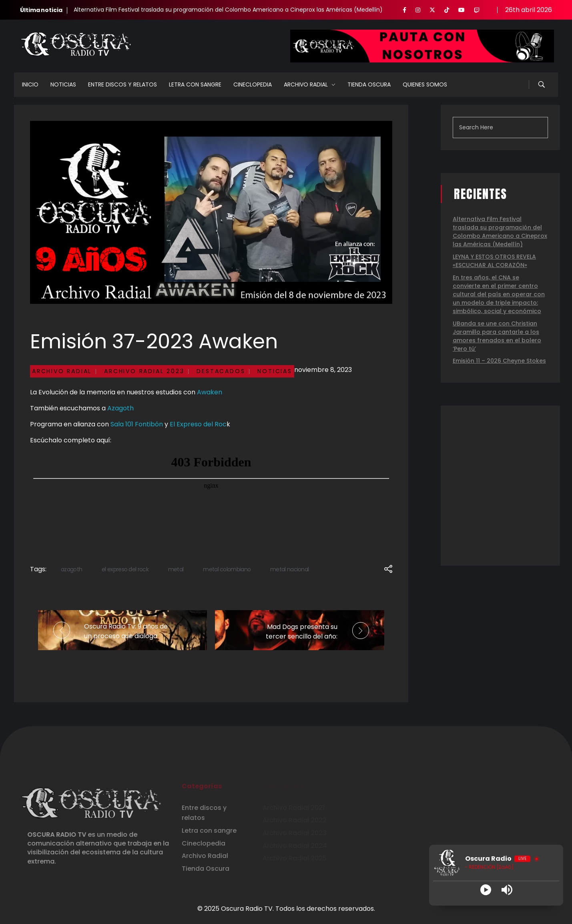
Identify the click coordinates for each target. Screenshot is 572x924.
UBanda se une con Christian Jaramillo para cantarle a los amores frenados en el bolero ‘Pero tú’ (497, 336)
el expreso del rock (125, 569)
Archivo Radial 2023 (144, 371)
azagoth (71, 569)
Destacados (221, 371)
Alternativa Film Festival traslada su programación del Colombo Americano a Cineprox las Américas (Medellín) (228, 10)
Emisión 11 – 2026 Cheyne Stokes (499, 361)
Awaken (210, 392)
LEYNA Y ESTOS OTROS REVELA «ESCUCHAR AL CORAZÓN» (494, 261)
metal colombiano (227, 569)
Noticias (275, 371)
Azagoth (120, 408)
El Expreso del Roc (198, 424)
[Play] (486, 890)
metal (176, 569)
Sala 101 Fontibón (137, 424)
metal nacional (289, 569)
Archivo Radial (62, 371)
